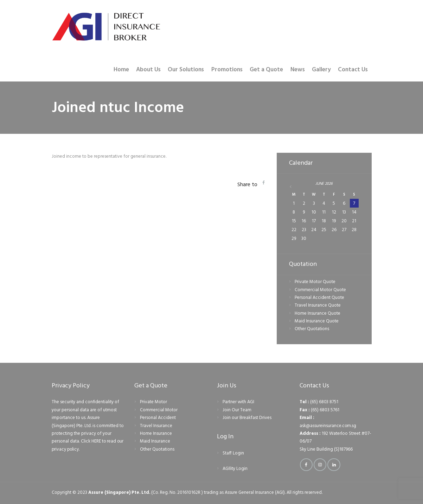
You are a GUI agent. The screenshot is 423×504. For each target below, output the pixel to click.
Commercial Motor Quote (320, 290)
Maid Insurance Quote (317, 321)
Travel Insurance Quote (318, 305)
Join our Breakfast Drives (247, 418)
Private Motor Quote (315, 282)
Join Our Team (237, 410)
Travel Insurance (156, 426)
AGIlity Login (235, 469)
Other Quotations (312, 329)
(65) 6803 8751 (324, 402)
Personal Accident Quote (319, 298)
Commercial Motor (159, 410)
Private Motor (153, 402)
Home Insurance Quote (318, 313)
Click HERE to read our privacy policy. (84, 445)
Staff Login (233, 453)
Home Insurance (156, 434)
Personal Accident (158, 418)
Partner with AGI (238, 402)
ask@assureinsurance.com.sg (328, 426)
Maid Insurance (155, 441)
